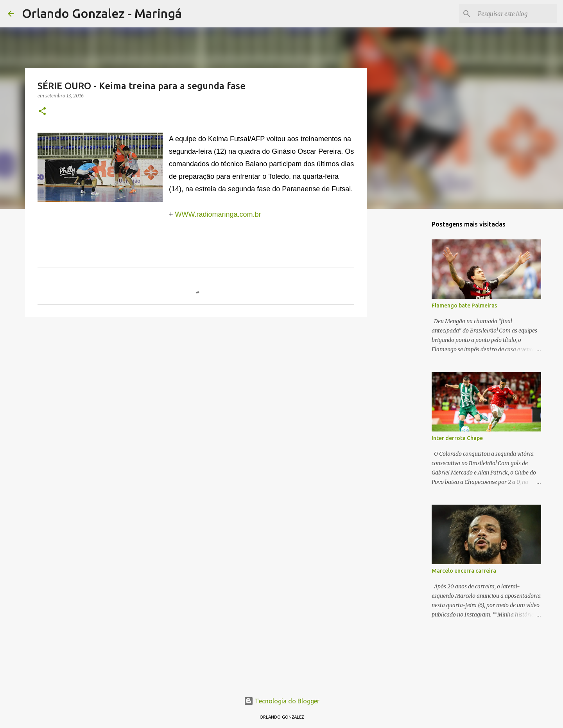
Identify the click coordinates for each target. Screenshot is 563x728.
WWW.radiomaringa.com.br (218, 214)
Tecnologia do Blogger (282, 701)
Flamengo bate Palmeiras (464, 306)
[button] (42, 112)
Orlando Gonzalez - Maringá (102, 13)
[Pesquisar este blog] (516, 14)
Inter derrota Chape (457, 438)
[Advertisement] (196, 384)
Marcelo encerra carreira (464, 571)
